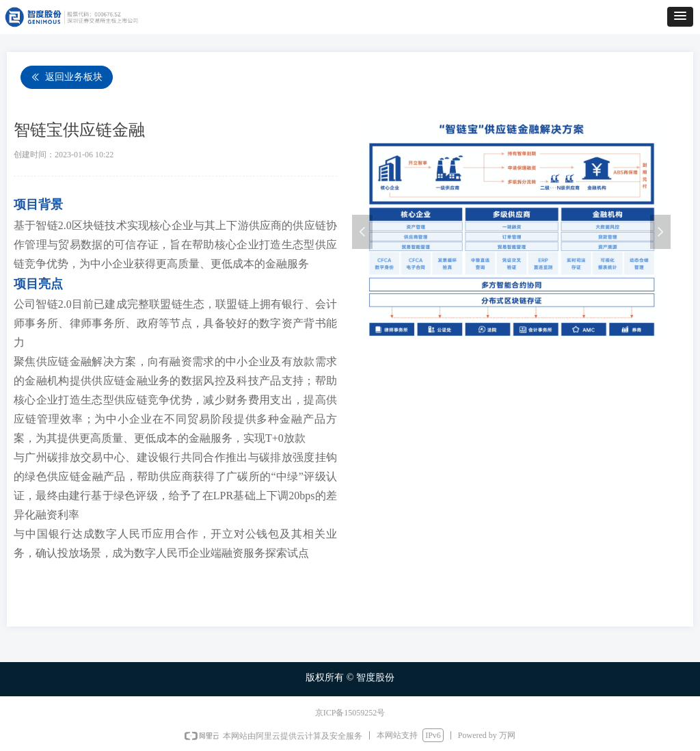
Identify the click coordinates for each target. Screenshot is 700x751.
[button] (680, 17)
